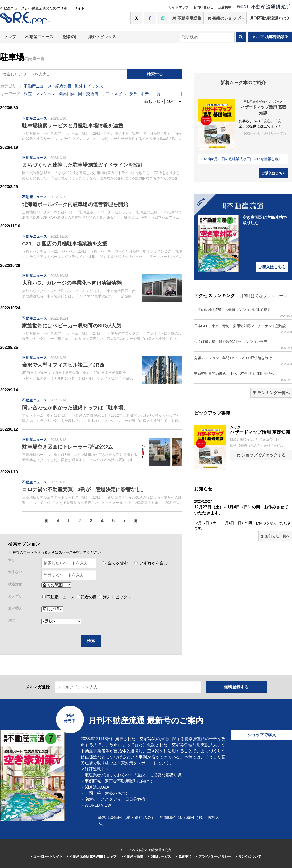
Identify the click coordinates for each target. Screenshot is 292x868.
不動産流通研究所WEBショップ (92, 857)
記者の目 (71, 37)
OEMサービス (160, 857)
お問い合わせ (203, 7)
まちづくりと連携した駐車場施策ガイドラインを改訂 (83, 165)
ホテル (147, 94)
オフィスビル (114, 94)
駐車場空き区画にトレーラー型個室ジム (68, 447)
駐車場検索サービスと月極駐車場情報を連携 (73, 126)
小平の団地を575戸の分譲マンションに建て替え (243, 313)
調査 (28, 94)
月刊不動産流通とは (270, 18)
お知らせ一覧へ (275, 536)
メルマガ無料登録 (270, 37)
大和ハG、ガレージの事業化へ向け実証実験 (72, 283)
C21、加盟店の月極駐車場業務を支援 (65, 244)
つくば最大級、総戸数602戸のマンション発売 (243, 345)
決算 (133, 94)
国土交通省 (88, 94)
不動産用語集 (187, 18)
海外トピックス (102, 37)
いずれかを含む (151, 563)
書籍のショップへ (226, 18)
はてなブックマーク (269, 296)
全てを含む (115, 563)
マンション (45, 94)
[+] (180, 94)
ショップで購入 (262, 735)
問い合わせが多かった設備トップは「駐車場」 (75, 408)
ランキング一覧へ (271, 393)
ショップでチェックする (261, 455)
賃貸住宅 (164, 94)
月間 (244, 296)
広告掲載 (225, 7)
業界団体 (67, 94)
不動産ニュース (39, 37)
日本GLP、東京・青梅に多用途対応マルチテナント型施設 (243, 329)
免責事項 (184, 857)
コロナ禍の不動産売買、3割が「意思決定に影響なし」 (84, 489)
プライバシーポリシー (214, 857)
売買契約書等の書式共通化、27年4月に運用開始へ (243, 377)
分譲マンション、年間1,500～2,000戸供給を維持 (243, 361)
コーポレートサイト (47, 857)
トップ (10, 37)
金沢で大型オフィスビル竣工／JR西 (63, 365)
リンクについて (249, 857)
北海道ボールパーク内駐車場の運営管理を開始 (75, 204)
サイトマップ (179, 7)
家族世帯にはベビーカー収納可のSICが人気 (72, 326)
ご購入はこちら (274, 173)
